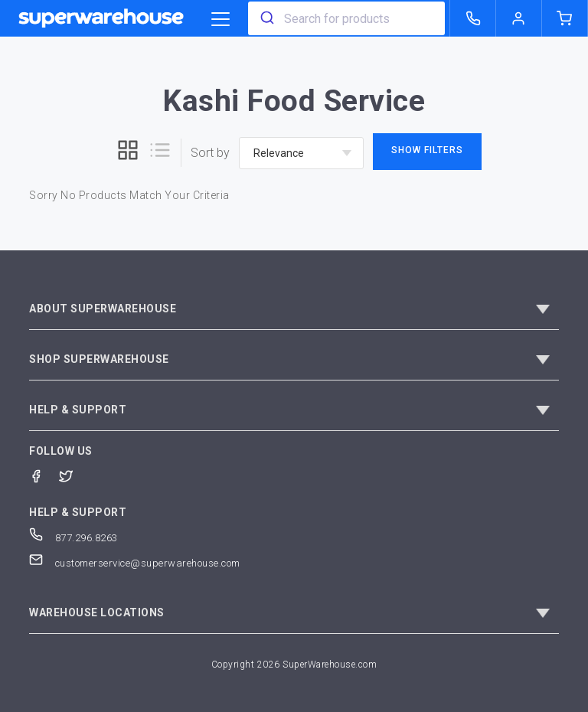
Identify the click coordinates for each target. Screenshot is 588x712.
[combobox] (346, 18)
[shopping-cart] (565, 18)
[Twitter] (74, 475)
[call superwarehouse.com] (473, 18)
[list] (160, 153)
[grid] (128, 153)
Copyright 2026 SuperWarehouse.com (294, 665)
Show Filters (427, 150)
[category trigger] (220, 20)
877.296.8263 (73, 538)
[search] (266, 18)
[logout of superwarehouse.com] (519, 18)
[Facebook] (44, 475)
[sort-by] (301, 153)
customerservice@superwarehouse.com (135, 563)
